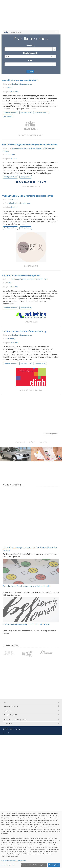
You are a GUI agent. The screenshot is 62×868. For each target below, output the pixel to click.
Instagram (7, 720)
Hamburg (12, 339)
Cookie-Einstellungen (11, 715)
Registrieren (8, 711)
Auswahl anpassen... (8, 865)
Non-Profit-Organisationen (22, 84)
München (12, 154)
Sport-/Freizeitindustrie (39, 279)
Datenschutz (8, 724)
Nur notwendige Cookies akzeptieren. (34, 865)
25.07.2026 (14, 343)
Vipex (18, 729)
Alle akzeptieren (54, 865)
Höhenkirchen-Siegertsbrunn (19, 203)
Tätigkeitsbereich (30, 53)
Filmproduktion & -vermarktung (24, 148)
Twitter (24, 720)
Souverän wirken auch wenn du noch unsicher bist (26, 624)
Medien (6, 151)
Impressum (22, 861)
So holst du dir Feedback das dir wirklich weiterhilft (27, 586)
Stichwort (30, 45)
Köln (10, 88)
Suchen (30, 72)
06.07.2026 (14, 92)
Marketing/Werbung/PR (45, 148)
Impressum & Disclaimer (11, 706)
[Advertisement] (31, 16)
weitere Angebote (51, 434)
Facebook (16, 720)
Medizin (15, 200)
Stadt (30, 61)
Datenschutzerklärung (9, 861)
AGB (5, 702)
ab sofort (14, 159)
